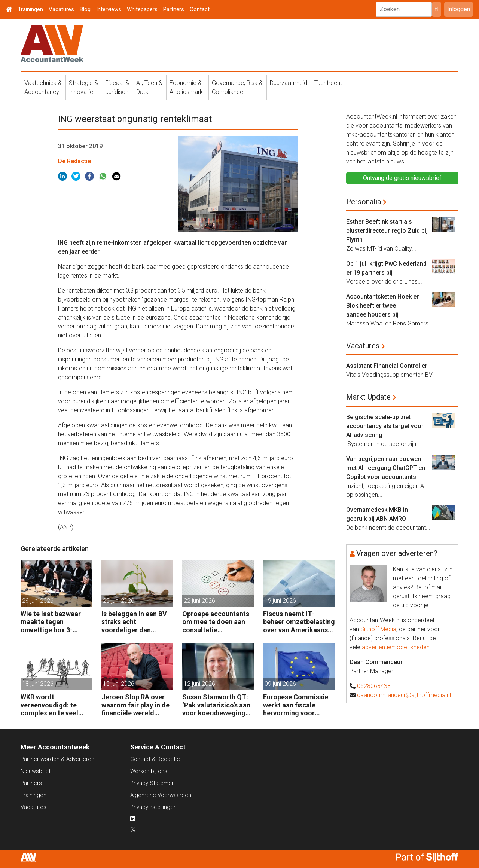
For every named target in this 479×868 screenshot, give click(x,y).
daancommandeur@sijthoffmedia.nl (404, 695)
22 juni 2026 (199, 601)
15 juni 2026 (119, 684)
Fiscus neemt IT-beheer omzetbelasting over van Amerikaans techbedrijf (299, 622)
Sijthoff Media (378, 629)
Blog (85, 9)
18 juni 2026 (38, 684)
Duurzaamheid (289, 83)
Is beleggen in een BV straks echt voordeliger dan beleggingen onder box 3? (137, 622)
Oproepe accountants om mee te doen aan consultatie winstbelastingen (216, 622)
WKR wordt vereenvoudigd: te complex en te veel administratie (49, 705)
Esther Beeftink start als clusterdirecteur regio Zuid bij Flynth (387, 231)
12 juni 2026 (199, 684)
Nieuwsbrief (36, 771)
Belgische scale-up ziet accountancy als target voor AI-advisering (385, 426)
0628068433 (374, 686)
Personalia (364, 202)
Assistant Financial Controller (387, 366)
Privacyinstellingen (153, 807)
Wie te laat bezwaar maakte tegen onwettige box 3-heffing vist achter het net (54, 622)
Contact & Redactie (155, 759)
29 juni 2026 (38, 601)
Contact (200, 9)
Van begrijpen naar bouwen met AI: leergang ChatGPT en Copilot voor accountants (386, 468)
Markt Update (368, 397)
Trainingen (30, 9)
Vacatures (61, 9)
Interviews (109, 9)
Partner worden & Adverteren (57, 759)
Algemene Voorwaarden (161, 795)
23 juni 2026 (119, 601)
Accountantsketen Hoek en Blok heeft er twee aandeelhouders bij (383, 305)
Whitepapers (142, 9)
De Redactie (74, 161)
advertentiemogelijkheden (396, 647)
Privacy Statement (153, 783)
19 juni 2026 (280, 601)
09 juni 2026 (280, 684)
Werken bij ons (149, 771)
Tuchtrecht (328, 83)
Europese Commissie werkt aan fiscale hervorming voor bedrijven (296, 705)
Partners (174, 9)
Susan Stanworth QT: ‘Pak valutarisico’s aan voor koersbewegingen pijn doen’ (218, 705)
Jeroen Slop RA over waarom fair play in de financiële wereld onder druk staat (135, 705)
